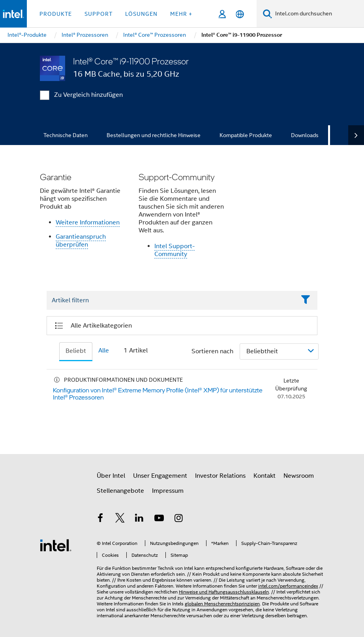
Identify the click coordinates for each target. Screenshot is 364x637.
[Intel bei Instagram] (178, 519)
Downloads (305, 135)
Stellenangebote (120, 491)
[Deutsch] (240, 14)
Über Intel (111, 476)
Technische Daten (66, 135)
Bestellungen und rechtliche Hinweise (154, 135)
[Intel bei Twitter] (120, 519)
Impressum (168, 491)
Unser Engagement (160, 476)
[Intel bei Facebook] (100, 519)
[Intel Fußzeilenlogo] (56, 545)
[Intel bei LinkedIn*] (139, 519)
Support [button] (99, 14)
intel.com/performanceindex (288, 586)
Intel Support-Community (174, 250)
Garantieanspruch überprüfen (81, 241)
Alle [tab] (104, 351)
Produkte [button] (56, 14)
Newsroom (299, 476)
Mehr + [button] (181, 14)
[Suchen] (267, 14)
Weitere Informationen (88, 222)
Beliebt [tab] (76, 351)
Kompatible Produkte (246, 135)
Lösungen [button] (141, 14)
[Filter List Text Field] (171, 301)
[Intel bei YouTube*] (159, 519)
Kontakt (265, 476)
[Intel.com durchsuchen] (318, 14)
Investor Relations (220, 476)
